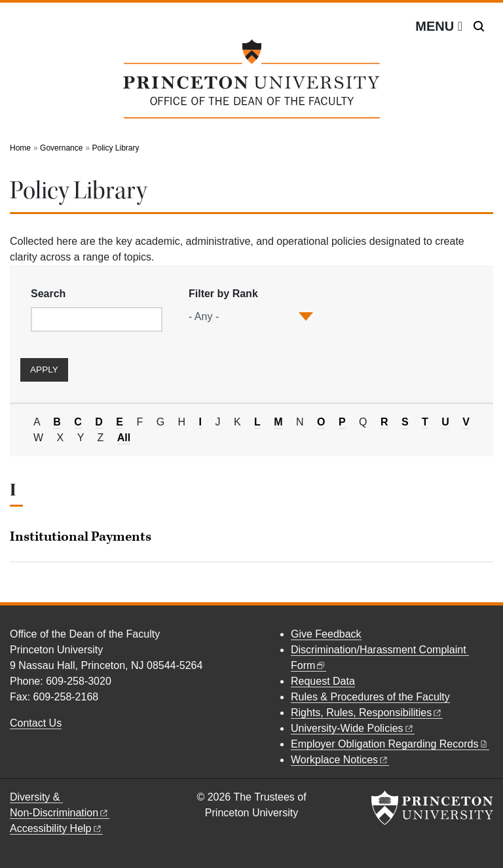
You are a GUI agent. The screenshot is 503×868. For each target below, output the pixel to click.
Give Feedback (326, 634)
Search (48, 294)
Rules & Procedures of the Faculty (370, 697)
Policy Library (115, 148)
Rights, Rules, (367, 713)
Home (20, 148)
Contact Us (36, 723)
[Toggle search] (479, 26)
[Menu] (439, 26)
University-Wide (353, 728)
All (124, 438)
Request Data (323, 681)
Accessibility (56, 828)
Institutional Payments (81, 537)
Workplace (340, 760)
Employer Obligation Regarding (390, 744)
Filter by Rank (223, 294)
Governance (61, 148)
